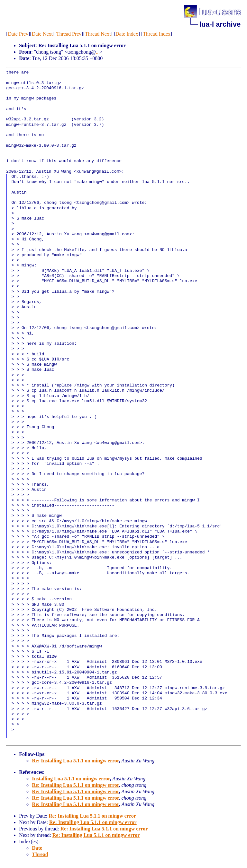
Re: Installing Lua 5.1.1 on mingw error (75, 761)
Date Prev (18, 34)
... (98, 52)
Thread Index (157, 34)
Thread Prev (69, 34)
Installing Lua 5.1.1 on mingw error (71, 779)
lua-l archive (220, 24)
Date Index (127, 34)
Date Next (42, 34)
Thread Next (98, 34)
